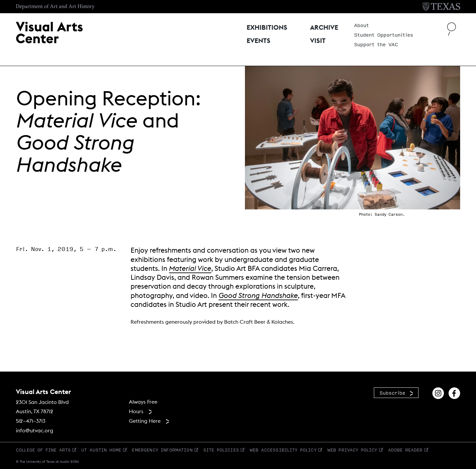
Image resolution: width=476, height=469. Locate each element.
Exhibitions (268, 27)
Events (259, 38)
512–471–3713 (31, 421)
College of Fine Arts (43, 450)
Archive (325, 27)
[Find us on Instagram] (438, 392)
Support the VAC (376, 45)
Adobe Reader (405, 450)
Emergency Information (162, 450)
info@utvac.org (35, 430)
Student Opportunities (384, 35)
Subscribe (392, 393)
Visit (318, 38)
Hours (136, 411)
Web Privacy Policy (352, 450)
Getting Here (145, 421)
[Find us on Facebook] (454, 392)
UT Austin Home (101, 450)
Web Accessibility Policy (283, 450)
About (361, 25)
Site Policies (221, 450)
